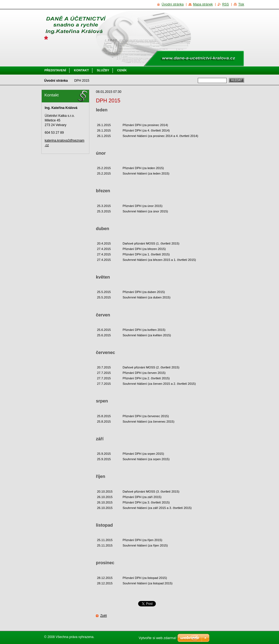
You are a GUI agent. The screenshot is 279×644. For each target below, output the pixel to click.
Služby (103, 70)
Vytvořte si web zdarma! (157, 638)
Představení (55, 70)
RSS (225, 4)
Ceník (122, 70)
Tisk (241, 4)
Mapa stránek (203, 4)
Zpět (104, 616)
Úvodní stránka (56, 81)
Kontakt (81, 70)
